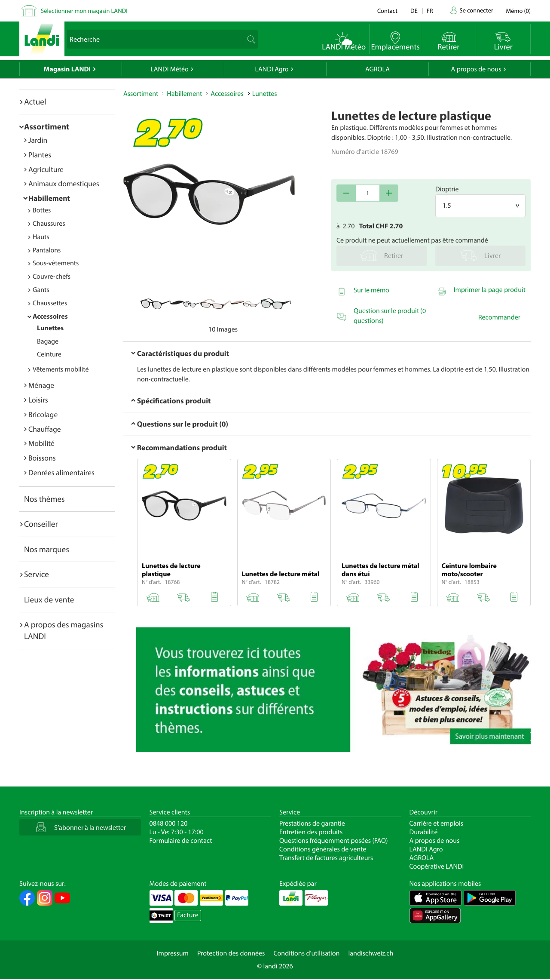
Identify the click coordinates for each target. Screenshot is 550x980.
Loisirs (38, 400)
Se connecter (476, 10)
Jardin (38, 140)
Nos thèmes (44, 499)
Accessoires (50, 316)
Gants (41, 290)
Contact (387, 11)
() (518, 11)
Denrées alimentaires (61, 472)
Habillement (49, 198)
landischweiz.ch (371, 953)
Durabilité (424, 832)
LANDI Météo (170, 69)
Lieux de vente (49, 599)
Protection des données (231, 953)
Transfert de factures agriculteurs (326, 858)
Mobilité (41, 443)
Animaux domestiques (64, 183)
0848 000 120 (169, 823)
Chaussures (49, 224)
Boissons (42, 458)
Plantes (40, 155)
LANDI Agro (272, 69)
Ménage (41, 385)
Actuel (35, 101)
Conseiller (41, 524)
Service (37, 574)
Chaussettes (50, 303)
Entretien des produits (311, 832)
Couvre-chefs (52, 276)
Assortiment (47, 126)
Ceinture (49, 354)
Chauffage (45, 429)
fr (430, 11)
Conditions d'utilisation (306, 953)
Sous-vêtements (56, 263)
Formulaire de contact (181, 841)
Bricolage (43, 414)
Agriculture (46, 169)
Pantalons (47, 250)
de (414, 11)
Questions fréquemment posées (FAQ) (334, 841)
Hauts (41, 237)
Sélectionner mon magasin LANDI (84, 11)
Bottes (42, 210)
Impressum (173, 953)
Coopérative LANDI (437, 866)
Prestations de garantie (312, 823)
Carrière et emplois (437, 823)
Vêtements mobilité (61, 369)
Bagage (48, 341)
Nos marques (47, 549)
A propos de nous (476, 69)
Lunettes (50, 328)
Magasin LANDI (67, 69)
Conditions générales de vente (323, 849)
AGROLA (377, 69)
